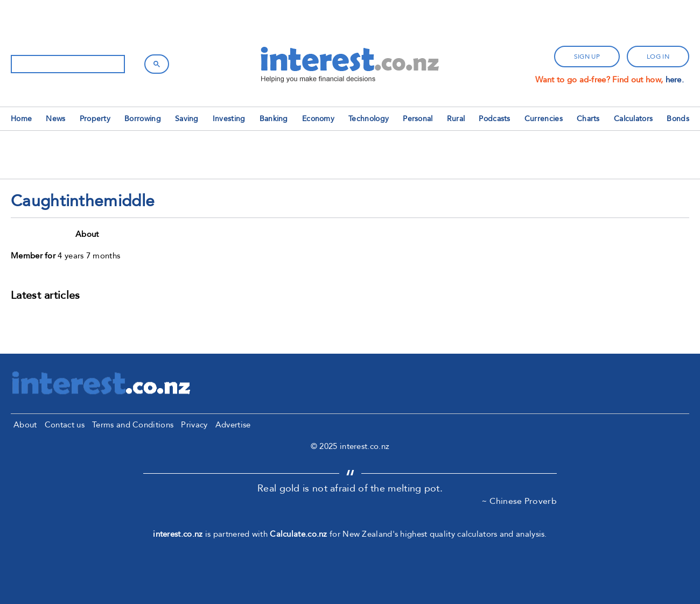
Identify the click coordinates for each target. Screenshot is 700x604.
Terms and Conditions (133, 425)
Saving (187, 119)
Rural (456, 119)
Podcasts (494, 119)
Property (95, 119)
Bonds (678, 119)
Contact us (65, 425)
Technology (369, 119)
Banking (274, 119)
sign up (587, 57)
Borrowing (143, 119)
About (25, 425)
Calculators (633, 119)
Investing (229, 119)
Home (21, 119)
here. (675, 80)
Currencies (544, 119)
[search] (67, 64)
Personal (418, 119)
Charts (588, 119)
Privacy (194, 425)
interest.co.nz (178, 534)
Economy (318, 119)
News (55, 119)
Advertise (233, 425)
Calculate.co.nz (299, 534)
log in (658, 57)
